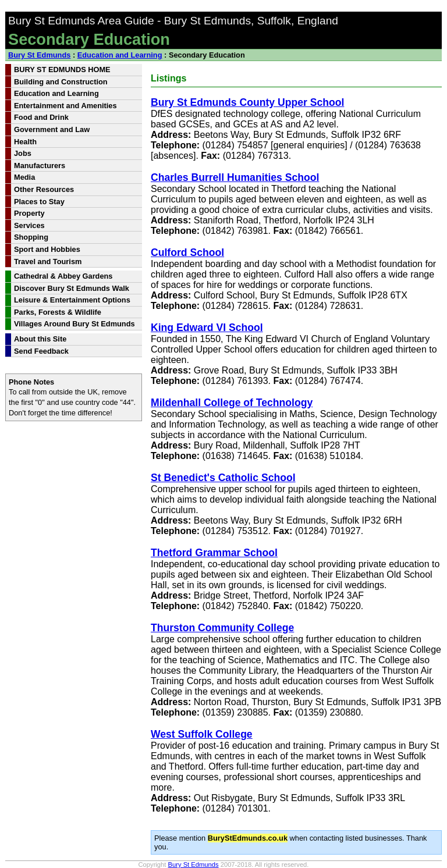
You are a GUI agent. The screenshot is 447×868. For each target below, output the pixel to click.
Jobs (23, 153)
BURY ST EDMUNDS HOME (62, 70)
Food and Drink (41, 117)
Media (24, 177)
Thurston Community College (222, 628)
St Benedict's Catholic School (223, 478)
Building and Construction (61, 82)
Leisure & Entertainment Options (72, 300)
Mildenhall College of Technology (232, 403)
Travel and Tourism (48, 262)
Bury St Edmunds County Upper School (247, 102)
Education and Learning (120, 55)
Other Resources (44, 189)
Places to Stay (39, 202)
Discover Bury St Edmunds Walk (72, 288)
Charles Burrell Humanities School (235, 177)
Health (25, 142)
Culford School (187, 252)
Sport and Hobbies (47, 249)
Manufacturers (40, 166)
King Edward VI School (207, 328)
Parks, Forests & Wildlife (58, 312)
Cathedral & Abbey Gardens (63, 276)
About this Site (40, 339)
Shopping (31, 237)
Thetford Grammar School (214, 553)
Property (29, 213)
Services (29, 225)
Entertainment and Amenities (65, 106)
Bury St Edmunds (39, 55)
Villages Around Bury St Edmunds (74, 324)
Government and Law (52, 129)
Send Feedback (41, 351)
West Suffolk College (202, 734)
